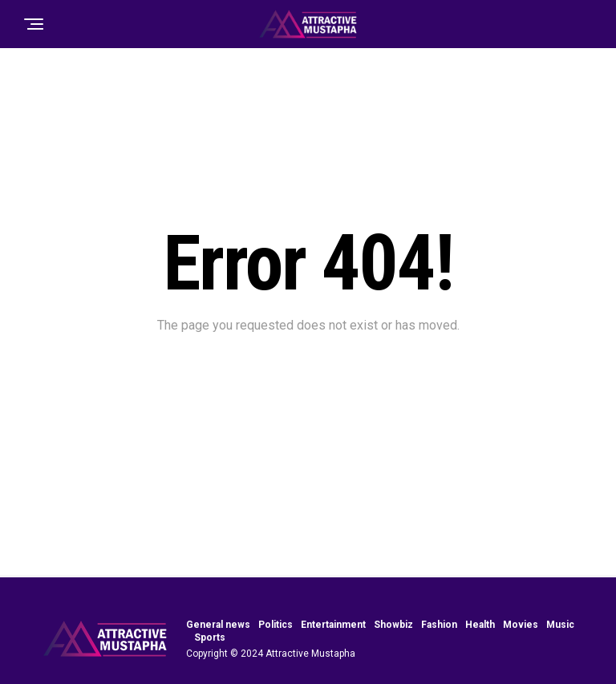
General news (218, 625)
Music (560, 625)
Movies (521, 625)
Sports (210, 637)
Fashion (439, 625)
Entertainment (333, 625)
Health (480, 625)
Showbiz (393, 625)
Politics (276, 625)
